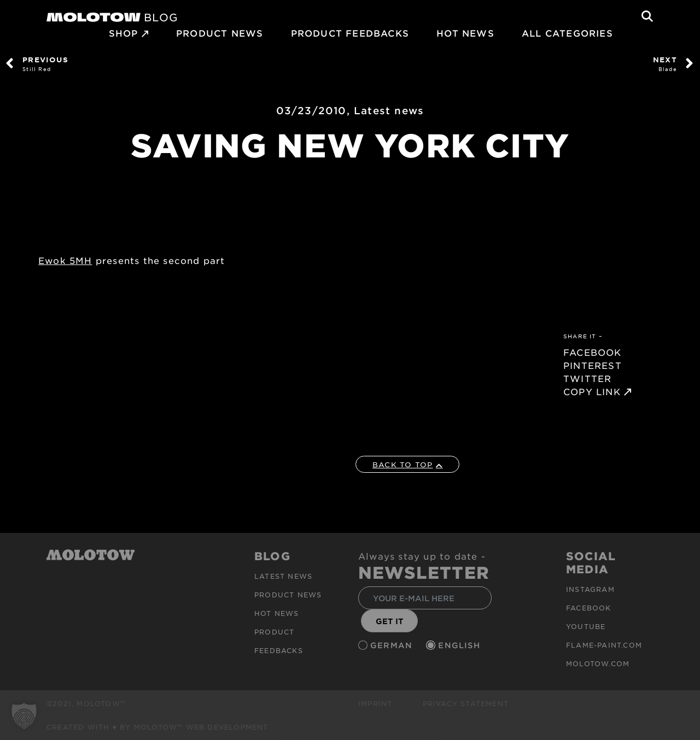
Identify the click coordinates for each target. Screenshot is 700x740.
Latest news (389, 110)
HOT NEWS (465, 33)
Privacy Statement (466, 703)
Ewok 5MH (65, 260)
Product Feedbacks (350, 33)
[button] (24, 716)
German (393, 645)
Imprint (375, 703)
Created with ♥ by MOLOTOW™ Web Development (157, 727)
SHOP (124, 33)
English (460, 645)
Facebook (589, 608)
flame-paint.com (604, 645)
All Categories (567, 33)
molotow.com (598, 663)
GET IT (390, 621)
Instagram (590, 589)
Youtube (586, 626)
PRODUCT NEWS (220, 33)
